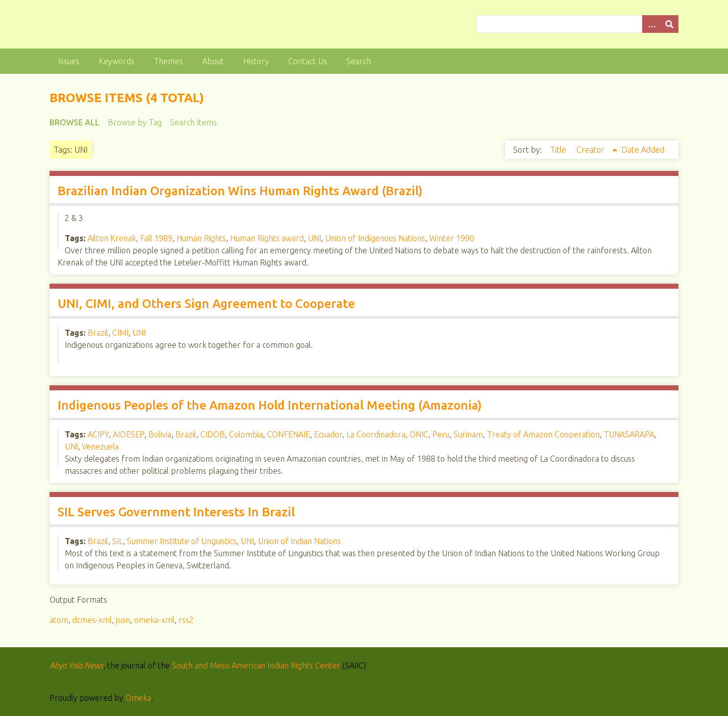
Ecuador (328, 434)
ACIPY (98, 434)
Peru (441, 434)
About (213, 61)
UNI (314, 238)
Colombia (246, 434)
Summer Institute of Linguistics (182, 541)
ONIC (419, 434)
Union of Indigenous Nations (375, 238)
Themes (168, 61)
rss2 (186, 620)
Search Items (193, 122)
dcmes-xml (92, 620)
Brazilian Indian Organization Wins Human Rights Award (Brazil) (240, 191)
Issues (69, 61)
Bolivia (160, 434)
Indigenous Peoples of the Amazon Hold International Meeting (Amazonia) (270, 405)
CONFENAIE (288, 434)
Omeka (138, 698)
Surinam (468, 434)
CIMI (120, 333)
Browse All (75, 122)
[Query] (578, 24)
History (256, 61)
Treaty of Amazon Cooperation (543, 434)
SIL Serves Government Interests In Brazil (176, 512)
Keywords (117, 61)
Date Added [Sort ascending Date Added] (643, 150)
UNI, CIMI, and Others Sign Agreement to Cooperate (206, 304)
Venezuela (100, 446)
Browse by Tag (135, 122)
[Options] (651, 24)
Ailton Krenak (112, 238)
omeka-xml (154, 620)
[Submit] (669, 24)
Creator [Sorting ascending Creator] (591, 150)
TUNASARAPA (629, 434)
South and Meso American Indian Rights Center (256, 665)
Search (359, 61)
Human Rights (201, 238)
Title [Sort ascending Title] (559, 150)
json (123, 620)
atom (59, 620)
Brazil (98, 333)
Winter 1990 (452, 238)
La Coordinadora (376, 434)
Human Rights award (267, 238)
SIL (118, 541)
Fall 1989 (156, 238)
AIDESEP (128, 434)
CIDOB (213, 434)
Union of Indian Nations (299, 541)
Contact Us (308, 61)
